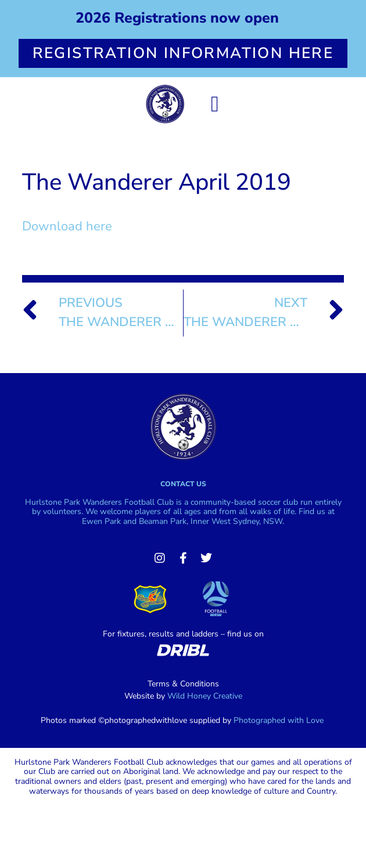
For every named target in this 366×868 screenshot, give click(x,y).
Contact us (183, 484)
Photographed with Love (279, 720)
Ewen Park (101, 521)
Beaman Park (163, 521)
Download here (67, 226)
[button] (215, 104)
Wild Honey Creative (205, 696)
